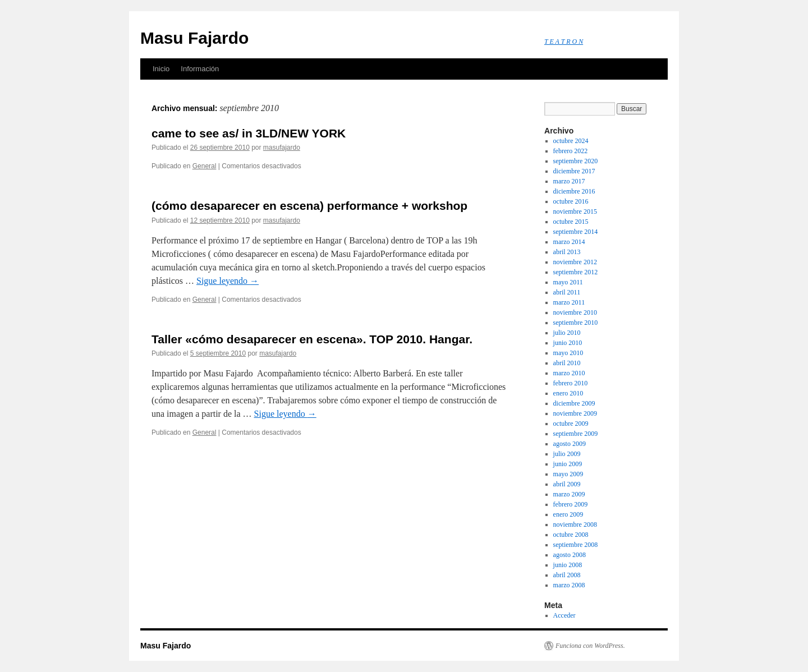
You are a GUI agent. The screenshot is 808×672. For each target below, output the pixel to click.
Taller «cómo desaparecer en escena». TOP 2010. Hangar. (312, 339)
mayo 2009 (568, 474)
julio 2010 (567, 333)
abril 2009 (567, 484)
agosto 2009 (570, 444)
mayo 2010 (568, 353)
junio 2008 (568, 565)
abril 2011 (567, 292)
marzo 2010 (569, 373)
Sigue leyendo (228, 281)
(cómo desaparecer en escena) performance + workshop (309, 206)
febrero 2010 (571, 383)
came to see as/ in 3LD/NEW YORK (249, 133)
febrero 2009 (571, 504)
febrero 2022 (571, 151)
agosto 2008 (570, 555)
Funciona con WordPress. (590, 646)
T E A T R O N (564, 42)
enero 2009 (568, 514)
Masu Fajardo (194, 38)
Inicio (161, 69)
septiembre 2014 (576, 232)
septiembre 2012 (576, 272)
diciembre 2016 (574, 191)
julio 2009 (567, 454)
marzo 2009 (569, 494)
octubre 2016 (571, 201)
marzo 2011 (569, 302)
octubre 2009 (571, 424)
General (205, 166)
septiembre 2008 (576, 545)
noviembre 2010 (575, 312)
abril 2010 (567, 363)
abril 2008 (567, 575)
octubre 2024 (571, 141)
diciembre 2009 (574, 403)
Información (200, 69)
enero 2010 (568, 393)
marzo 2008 (569, 585)
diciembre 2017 (574, 171)
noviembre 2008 (575, 524)
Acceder (564, 615)
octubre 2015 (571, 222)
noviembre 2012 (575, 262)
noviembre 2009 (575, 413)
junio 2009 (568, 464)
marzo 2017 (569, 181)
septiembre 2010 (576, 323)
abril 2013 (567, 252)
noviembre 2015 (575, 211)
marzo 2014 (569, 242)
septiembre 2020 (576, 161)
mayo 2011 (568, 282)
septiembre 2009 (576, 434)
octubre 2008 (571, 535)
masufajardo (282, 148)
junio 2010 (568, 343)
